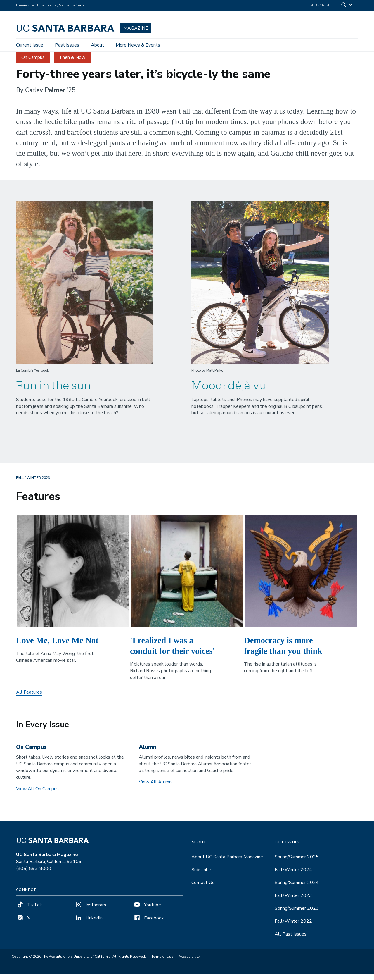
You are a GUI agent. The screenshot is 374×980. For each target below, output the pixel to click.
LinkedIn (89, 924)
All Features (29, 698)
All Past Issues (291, 940)
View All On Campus (37, 795)
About (97, 45)
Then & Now (72, 63)
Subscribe (320, 5)
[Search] (347, 5)
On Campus (33, 63)
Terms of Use (162, 962)
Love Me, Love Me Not (57, 646)
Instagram (90, 911)
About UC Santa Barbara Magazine (227, 863)
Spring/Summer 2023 (297, 914)
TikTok (29, 911)
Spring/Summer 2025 (297, 863)
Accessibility (189, 962)
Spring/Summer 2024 (297, 888)
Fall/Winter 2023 (293, 901)
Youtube (147, 911)
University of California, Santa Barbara (50, 5)
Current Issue (30, 45)
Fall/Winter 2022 (293, 927)
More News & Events (138, 45)
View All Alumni (156, 788)
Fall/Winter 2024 (293, 876)
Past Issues (67, 45)
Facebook (148, 924)
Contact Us (203, 888)
